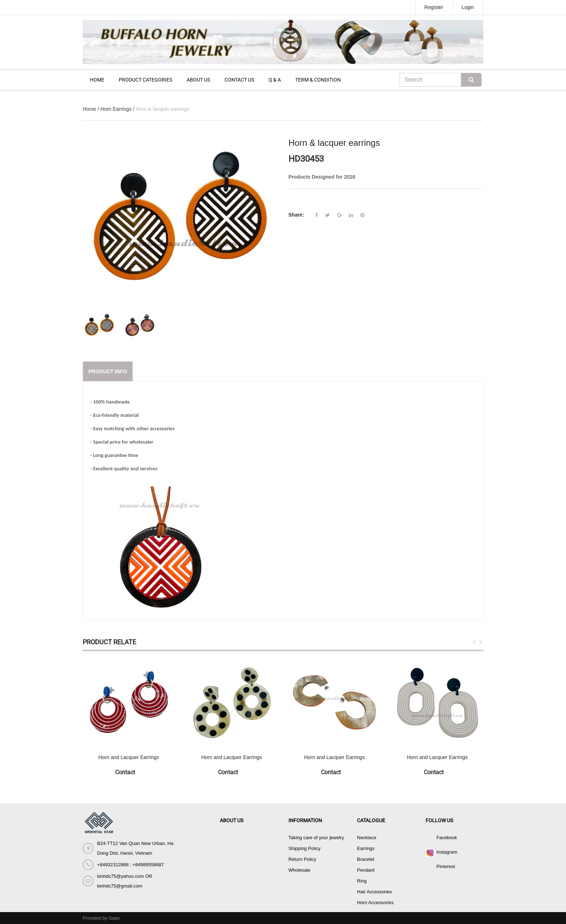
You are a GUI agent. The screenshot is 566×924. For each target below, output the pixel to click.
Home (89, 109)
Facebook (447, 838)
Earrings (366, 848)
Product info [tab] (108, 371)
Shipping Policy (304, 848)
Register (434, 7)
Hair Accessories (375, 892)
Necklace (367, 838)
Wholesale (299, 870)
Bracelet (366, 859)
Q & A (275, 80)
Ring (362, 881)
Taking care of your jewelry (316, 838)
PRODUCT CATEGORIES (145, 80)
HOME (97, 80)
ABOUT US (198, 80)
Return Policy (302, 859)
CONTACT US (239, 80)
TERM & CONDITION (318, 80)
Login (468, 7)
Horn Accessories (375, 903)
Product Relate (109, 642)
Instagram (447, 852)
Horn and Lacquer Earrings (129, 757)
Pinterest (446, 866)
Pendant (366, 870)
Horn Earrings (116, 109)
